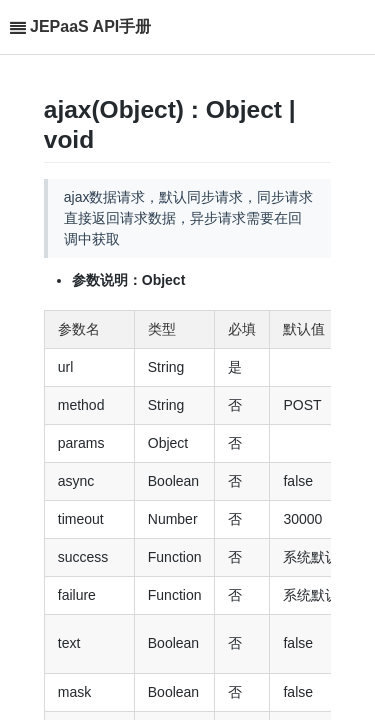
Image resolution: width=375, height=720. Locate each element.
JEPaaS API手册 (90, 26)
